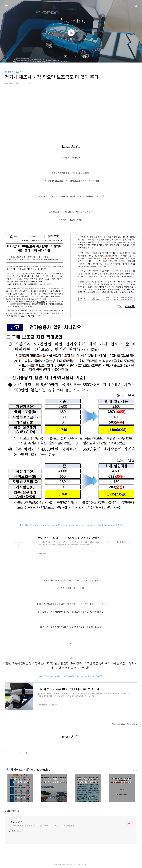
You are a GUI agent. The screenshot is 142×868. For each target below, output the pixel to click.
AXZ (70, 864)
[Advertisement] (71, 113)
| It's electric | (71, 21)
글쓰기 (57, 57)
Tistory (86, 864)
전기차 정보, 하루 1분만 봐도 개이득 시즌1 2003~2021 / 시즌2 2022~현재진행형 (42, 826)
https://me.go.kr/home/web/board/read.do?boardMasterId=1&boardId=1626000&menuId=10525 (73, 525)
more (135, 771)
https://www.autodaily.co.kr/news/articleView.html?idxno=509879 (71, 676)
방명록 (66, 57)
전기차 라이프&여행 (14, 72)
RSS (76, 57)
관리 (85, 57)
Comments (12, 811)
